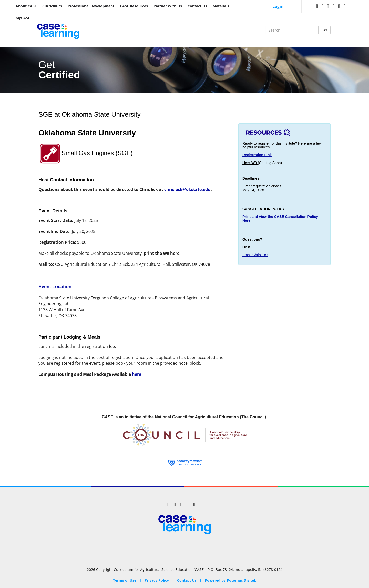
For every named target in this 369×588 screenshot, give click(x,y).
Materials (221, 6)
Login (278, 6)
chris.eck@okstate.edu (187, 189)
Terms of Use (125, 580)
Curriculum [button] (52, 6)
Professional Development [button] (91, 6)
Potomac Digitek (242, 580)
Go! (324, 30)
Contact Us (197, 6)
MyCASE (23, 18)
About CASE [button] (26, 6)
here (137, 374)
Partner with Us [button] (168, 6)
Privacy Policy (157, 580)
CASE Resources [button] (134, 6)
